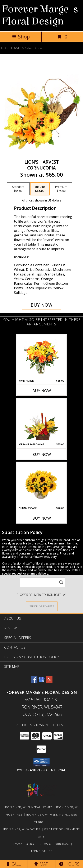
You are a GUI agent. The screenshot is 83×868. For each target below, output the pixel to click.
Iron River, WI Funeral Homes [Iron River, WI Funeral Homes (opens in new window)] (29, 807)
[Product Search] (42, 582)
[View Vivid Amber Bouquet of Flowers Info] (41, 357)
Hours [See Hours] (69, 864)
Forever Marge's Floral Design (40, 15)
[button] (41, 762)
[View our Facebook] (34, 681)
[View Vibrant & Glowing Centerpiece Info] (41, 421)
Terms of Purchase (54, 844)
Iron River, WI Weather (22, 829)
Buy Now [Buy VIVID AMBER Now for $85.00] (42, 391)
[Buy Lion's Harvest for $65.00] (41, 305)
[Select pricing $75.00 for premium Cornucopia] (61, 189)
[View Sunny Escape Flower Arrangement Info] (41, 484)
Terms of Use (42, 851)
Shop (21, 36)
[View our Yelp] (49, 681)
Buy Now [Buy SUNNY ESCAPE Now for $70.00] (42, 518)
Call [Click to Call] (14, 864)
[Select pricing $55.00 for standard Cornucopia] (18, 189)
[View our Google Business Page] (42, 681)
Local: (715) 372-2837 (42, 714)
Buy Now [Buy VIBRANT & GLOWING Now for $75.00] (42, 454)
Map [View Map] (41, 864)
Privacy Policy (23, 844)
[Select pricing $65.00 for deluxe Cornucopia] (40, 189)
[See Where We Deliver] (42, 606)
